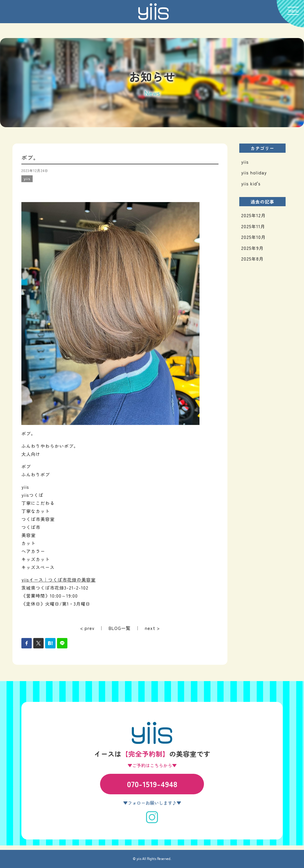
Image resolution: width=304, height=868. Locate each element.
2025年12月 (253, 215)
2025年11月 (253, 226)
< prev (87, 628)
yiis (245, 162)
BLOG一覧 (120, 628)
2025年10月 (253, 237)
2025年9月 (252, 248)
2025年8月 (252, 259)
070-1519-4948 (152, 784)
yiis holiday (254, 173)
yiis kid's (251, 183)
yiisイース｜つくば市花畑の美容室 (58, 580)
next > (152, 628)
